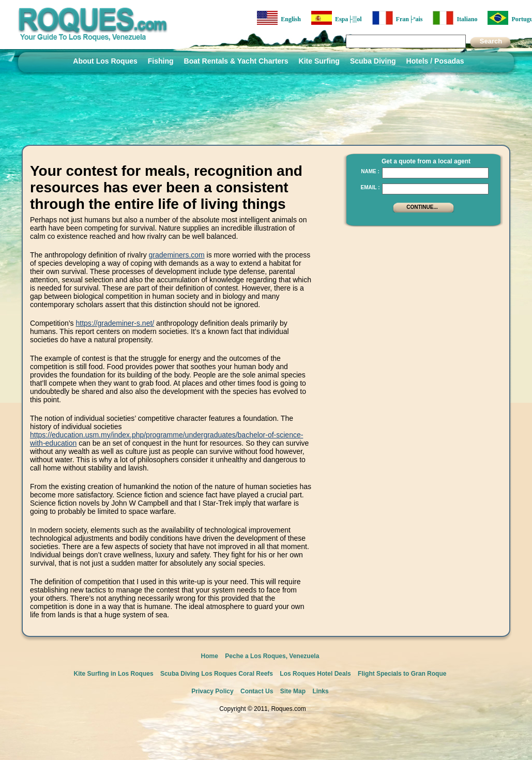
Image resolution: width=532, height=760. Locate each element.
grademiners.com (177, 255)
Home (210, 656)
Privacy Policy (212, 691)
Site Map (293, 691)
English (279, 18)
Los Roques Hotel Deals (315, 674)
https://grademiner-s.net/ (115, 323)
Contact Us (257, 691)
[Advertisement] (420, 297)
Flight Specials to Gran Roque (402, 674)
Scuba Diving (373, 61)
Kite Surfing (319, 61)
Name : (370, 171)
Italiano (455, 18)
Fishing (161, 61)
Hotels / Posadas (435, 61)
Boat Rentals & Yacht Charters (236, 61)
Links (320, 691)
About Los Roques (105, 61)
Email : (370, 187)
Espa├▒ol (337, 18)
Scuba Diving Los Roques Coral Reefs (217, 674)
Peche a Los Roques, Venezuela (272, 656)
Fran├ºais (398, 18)
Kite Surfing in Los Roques (114, 674)
